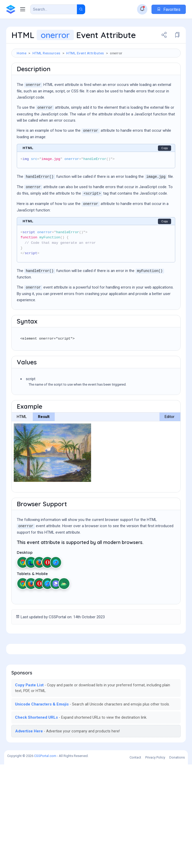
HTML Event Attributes (85, 53)
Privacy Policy (155, 861)
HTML (22, 448)
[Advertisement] (96, 76)
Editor (170, 448)
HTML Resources (46, 53)
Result (44, 448)
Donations (177, 861)
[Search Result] (54, 9)
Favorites (169, 9)
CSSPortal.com (45, 859)
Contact (135, 861)
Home (22, 53)
